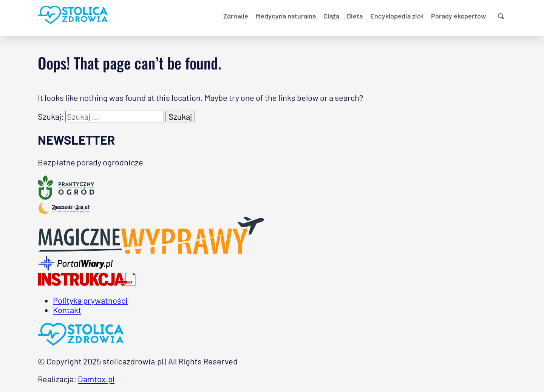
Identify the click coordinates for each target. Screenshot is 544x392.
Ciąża (331, 16)
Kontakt (67, 310)
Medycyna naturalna (286, 16)
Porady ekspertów (459, 16)
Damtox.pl (96, 379)
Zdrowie (236, 16)
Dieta (355, 16)
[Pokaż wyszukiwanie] (501, 16)
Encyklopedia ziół (397, 16)
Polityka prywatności (90, 300)
